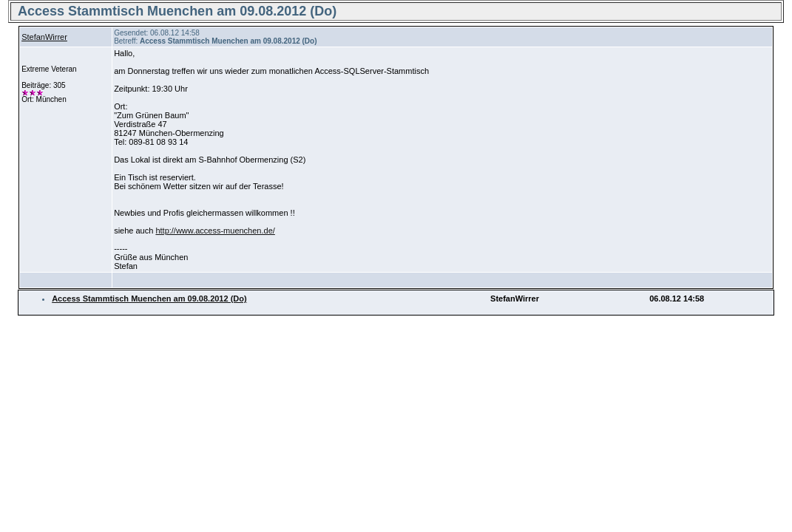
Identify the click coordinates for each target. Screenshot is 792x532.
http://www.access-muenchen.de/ (215, 231)
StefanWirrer (44, 37)
